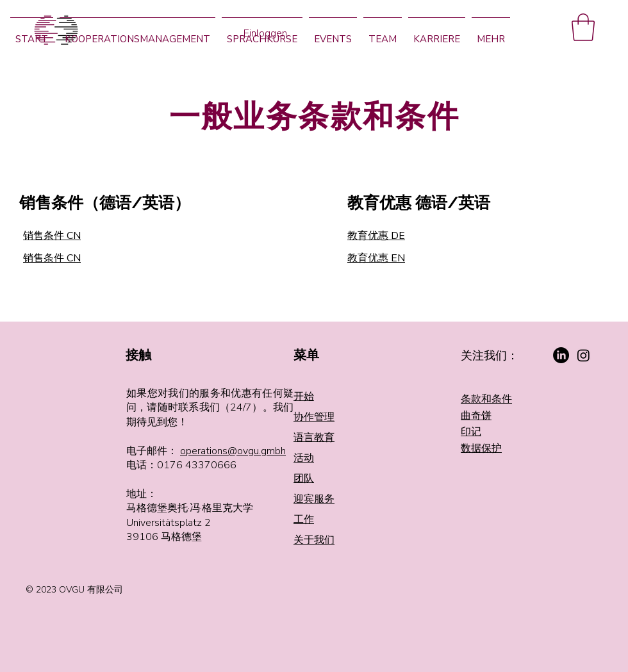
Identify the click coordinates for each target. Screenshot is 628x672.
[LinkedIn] (561, 355)
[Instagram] (583, 355)
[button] (583, 27)
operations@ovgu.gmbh (233, 451)
